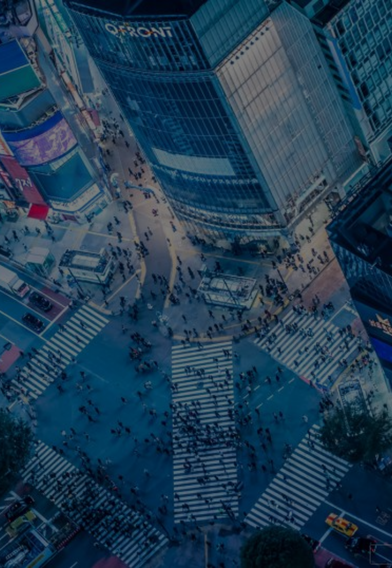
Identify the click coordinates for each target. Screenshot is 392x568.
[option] (196, 284)
